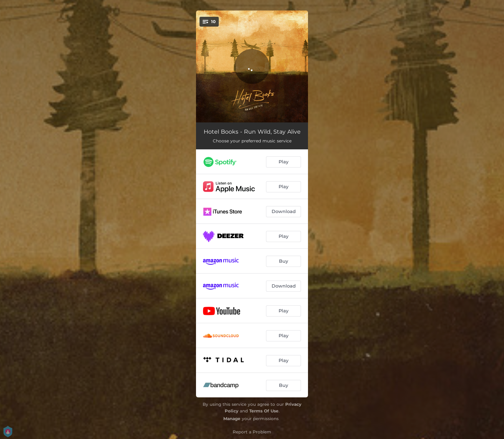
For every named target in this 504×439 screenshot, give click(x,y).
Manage (232, 419)
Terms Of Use (264, 411)
